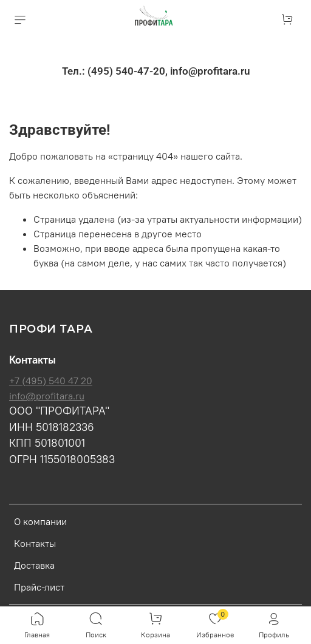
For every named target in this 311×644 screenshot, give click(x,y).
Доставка (34, 565)
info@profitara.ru (47, 396)
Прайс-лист (39, 587)
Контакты (35, 543)
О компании (40, 521)
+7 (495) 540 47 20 (51, 381)
